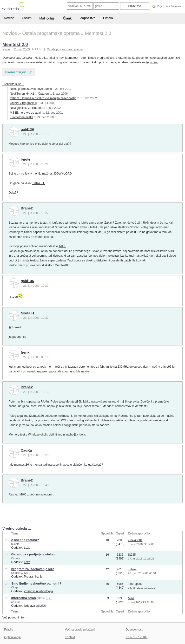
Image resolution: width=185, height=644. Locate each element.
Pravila (9, 630)
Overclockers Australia (17, 58)
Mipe (131, 598)
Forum (27, 18)
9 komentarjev (15, 72)
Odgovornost (134, 630)
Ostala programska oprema (65, 49)
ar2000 (16, 602)
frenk (25, 352)
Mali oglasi (47, 18)
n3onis (15, 544)
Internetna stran (24, 598)
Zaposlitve (88, 18)
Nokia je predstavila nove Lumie (31, 89)
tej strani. (152, 62)
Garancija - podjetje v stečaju (34, 554)
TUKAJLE (39, 183)
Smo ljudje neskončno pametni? (36, 583)
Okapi (15, 587)
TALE (62, 246)
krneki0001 (135, 540)
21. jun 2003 (22, 49)
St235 (132, 555)
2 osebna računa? (25, 540)
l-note (26, 159)
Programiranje (33, 577)
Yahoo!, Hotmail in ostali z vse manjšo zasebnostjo (43, 98)
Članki (68, 18)
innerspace (135, 584)
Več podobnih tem (14, 618)
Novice (9, 18)
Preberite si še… (13, 84)
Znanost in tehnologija (38, 591)
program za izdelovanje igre (33, 569)
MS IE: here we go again (26, 113)
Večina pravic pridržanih (81, 630)
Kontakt (70, 637)
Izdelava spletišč (35, 606)
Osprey (16, 558)
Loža (27, 548)
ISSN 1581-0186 (136, 637)
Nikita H (27, 313)
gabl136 (27, 130)
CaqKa (26, 450)
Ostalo (108, 18)
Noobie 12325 (20, 573)
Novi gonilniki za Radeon (26, 108)
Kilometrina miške (22, 117)
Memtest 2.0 (15, 44)
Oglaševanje (12, 637)
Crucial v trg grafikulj (23, 103)
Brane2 (27, 208)
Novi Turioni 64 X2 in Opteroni (30, 94)
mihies (132, 569)
